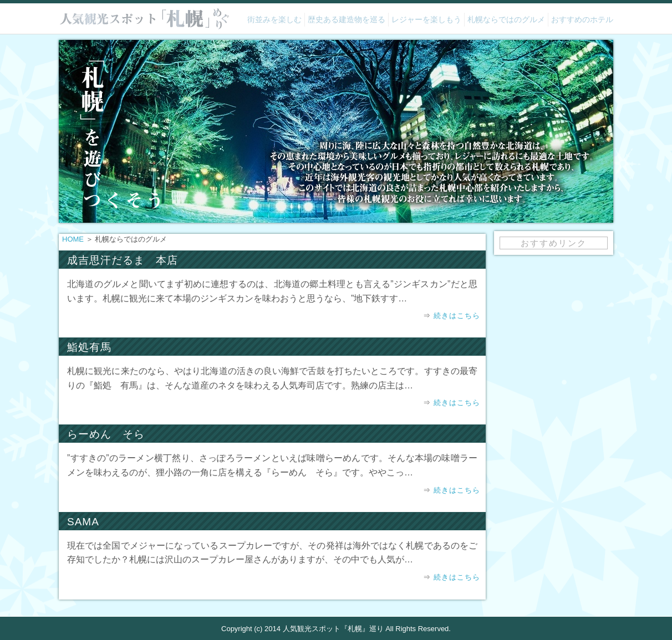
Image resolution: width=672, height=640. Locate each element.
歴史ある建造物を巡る (347, 19)
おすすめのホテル (582, 19)
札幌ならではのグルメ (506, 19)
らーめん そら (106, 434)
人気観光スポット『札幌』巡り (333, 629)
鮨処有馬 (89, 347)
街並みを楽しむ (274, 19)
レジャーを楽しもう (426, 19)
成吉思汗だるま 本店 (123, 260)
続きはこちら (457, 316)
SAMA (83, 522)
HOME (73, 239)
